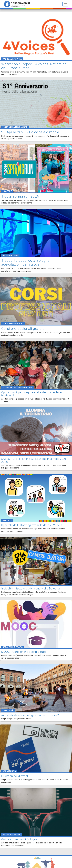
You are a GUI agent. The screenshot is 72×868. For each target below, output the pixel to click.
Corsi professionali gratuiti (23, 329)
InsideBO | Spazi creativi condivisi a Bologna (31, 589)
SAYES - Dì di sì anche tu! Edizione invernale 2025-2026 (34, 460)
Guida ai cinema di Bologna (19, 839)
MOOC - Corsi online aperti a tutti (24, 652)
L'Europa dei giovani (15, 776)
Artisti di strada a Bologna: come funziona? (30, 715)
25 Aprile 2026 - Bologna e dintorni (30, 132)
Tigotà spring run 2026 (20, 196)
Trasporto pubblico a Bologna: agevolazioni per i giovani (26, 262)
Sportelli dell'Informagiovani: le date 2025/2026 (33, 525)
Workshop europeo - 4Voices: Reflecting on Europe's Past (34, 66)
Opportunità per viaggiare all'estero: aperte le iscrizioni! (32, 394)
